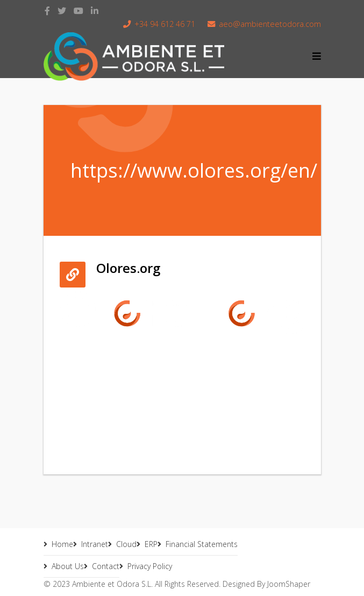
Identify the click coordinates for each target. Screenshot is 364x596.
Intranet (95, 544)
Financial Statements (202, 544)
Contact (106, 566)
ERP (151, 544)
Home (62, 544)
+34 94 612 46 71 (165, 24)
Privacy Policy (150, 566)
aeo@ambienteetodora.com (270, 24)
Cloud (126, 544)
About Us (68, 566)
